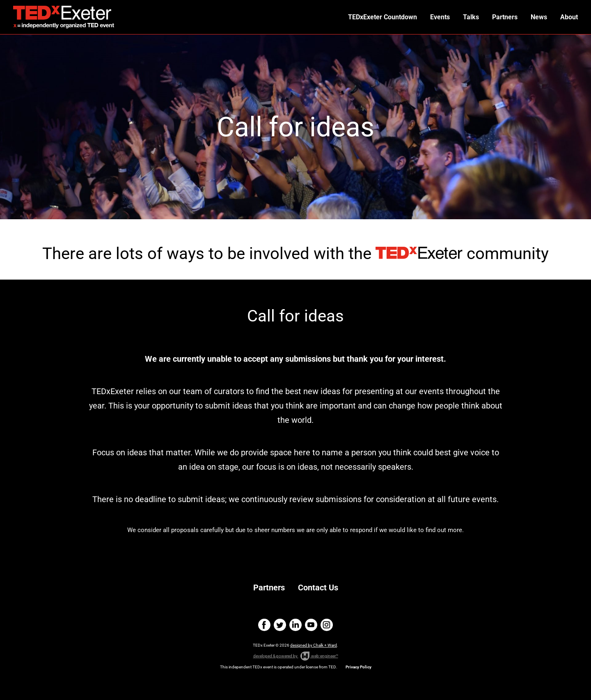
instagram (327, 625)
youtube (311, 625)
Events (440, 17)
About (569, 17)
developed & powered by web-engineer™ (296, 656)
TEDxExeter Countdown (383, 17)
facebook (264, 625)
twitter (280, 625)
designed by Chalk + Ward (314, 645)
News (539, 17)
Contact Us (318, 588)
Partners (505, 17)
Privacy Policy (358, 667)
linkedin (295, 625)
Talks (471, 17)
